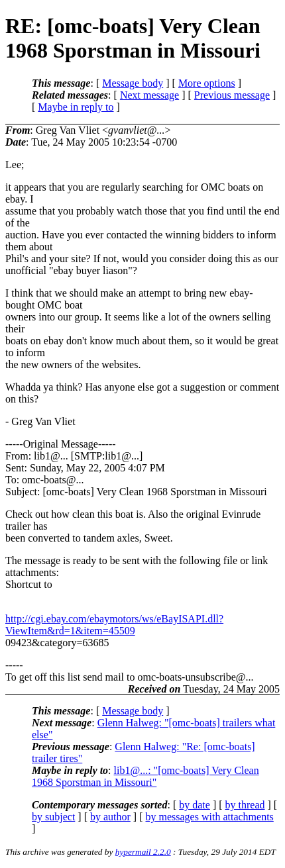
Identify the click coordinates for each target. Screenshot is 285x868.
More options (207, 83)
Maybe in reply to (76, 107)
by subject (53, 817)
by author (110, 817)
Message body (133, 83)
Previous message (232, 95)
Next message (149, 95)
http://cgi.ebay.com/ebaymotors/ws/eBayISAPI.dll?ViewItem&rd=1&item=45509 (114, 625)
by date (195, 805)
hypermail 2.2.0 (143, 852)
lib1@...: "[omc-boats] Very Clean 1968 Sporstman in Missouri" (145, 776)
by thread (245, 805)
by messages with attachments (210, 817)
